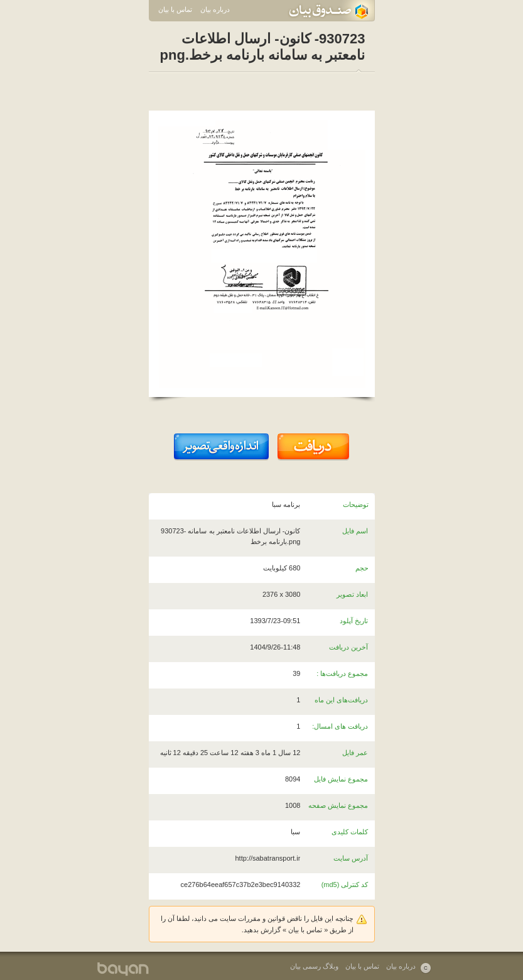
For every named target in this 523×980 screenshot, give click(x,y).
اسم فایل (355, 531)
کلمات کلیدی (350, 832)
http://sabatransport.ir (267, 858)
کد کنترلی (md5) (345, 885)
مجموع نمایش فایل (341, 779)
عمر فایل (355, 753)
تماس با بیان (175, 9)
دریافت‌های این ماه (341, 700)
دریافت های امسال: (340, 726)
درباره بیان (215, 9)
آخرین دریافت (348, 647)
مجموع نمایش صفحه (338, 805)
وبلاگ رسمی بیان (314, 966)
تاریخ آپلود (354, 621)
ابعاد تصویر (352, 594)
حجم (362, 568)
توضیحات (356, 504)
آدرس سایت (351, 858)
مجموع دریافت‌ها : (342, 673)
